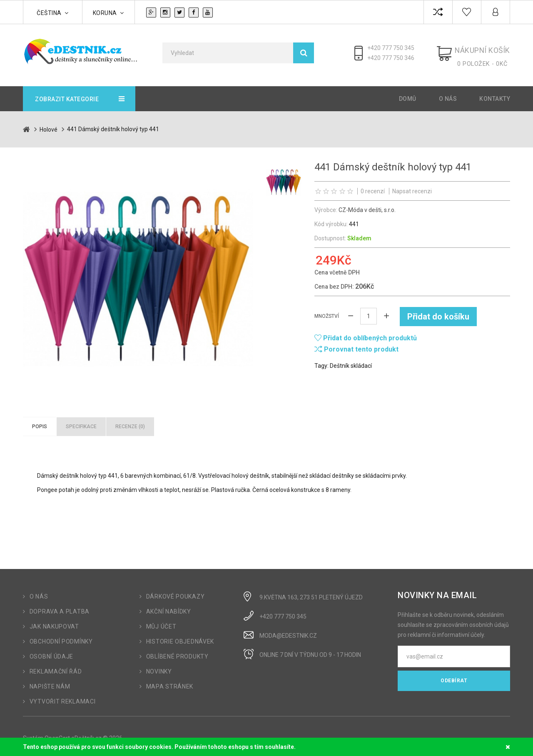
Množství (327, 312)
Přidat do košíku (439, 312)
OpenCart (57, 734)
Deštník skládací (351, 361)
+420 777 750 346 (397, 58)
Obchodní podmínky (61, 637)
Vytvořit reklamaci (63, 697)
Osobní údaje (51, 652)
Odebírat (454, 676)
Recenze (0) (130, 422)
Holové (49, 125)
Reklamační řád (56, 667)
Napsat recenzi (412, 187)
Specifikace (81, 422)
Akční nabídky (169, 607)
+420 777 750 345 (397, 48)
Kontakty (495, 95)
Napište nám (50, 682)
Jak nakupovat (54, 622)
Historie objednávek (180, 637)
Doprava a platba (60, 607)
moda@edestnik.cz (288, 631)
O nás (448, 95)
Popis (40, 422)
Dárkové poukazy (176, 592)
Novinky (159, 667)
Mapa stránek (170, 682)
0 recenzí (373, 187)
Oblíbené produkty (177, 652)
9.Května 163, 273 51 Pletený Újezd (311, 593)
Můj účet (161, 622)
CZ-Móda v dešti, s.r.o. (367, 205)
